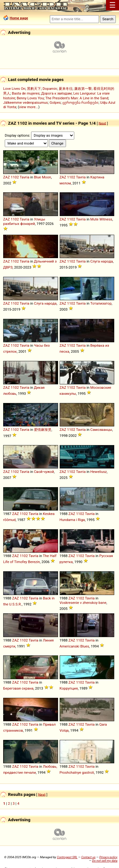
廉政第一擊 (83, 89)
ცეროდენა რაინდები (81, 102)
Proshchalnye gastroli (77, 772)
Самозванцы (101, 430)
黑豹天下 (34, 89)
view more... (29, 107)
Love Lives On (14, 89)
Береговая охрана (18, 688)
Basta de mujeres (26, 93)
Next (102, 123)
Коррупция (69, 688)
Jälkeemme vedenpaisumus (26, 102)
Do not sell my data (105, 861)
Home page (19, 18)
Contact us (88, 857)
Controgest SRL (67, 857)
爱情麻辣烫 (43, 430)
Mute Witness (101, 219)
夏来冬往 (66, 89)
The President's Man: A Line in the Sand (77, 98)
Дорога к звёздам (56, 93)
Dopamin (50, 89)
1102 (15, 177)
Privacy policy (108, 857)
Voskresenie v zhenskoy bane (83, 603)
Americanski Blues (74, 646)
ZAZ (7, 177)
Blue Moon (43, 177)
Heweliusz (99, 472)
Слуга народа (102, 261)
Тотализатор (101, 303)
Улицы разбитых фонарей (24, 221)
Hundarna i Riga (72, 520)
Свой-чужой (44, 472)
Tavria (24, 177)
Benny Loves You (30, 98)
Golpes (55, 102)
